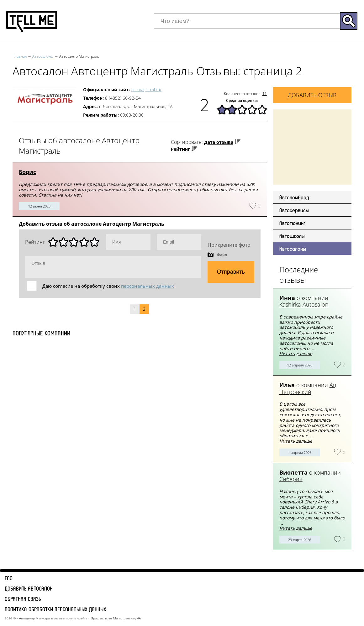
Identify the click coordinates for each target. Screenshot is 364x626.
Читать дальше (296, 353)
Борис (27, 172)
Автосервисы (294, 210)
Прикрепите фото (229, 245)
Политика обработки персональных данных (55, 609)
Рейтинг (180, 149)
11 (265, 94)
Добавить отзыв (312, 95)
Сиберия (291, 479)
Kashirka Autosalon (304, 304)
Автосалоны (293, 249)
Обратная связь (23, 599)
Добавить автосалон (29, 588)
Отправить (231, 272)
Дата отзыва (219, 142)
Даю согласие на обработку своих (108, 286)
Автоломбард (294, 197)
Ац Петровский (308, 388)
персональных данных (148, 286)
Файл (222, 255)
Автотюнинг (292, 223)
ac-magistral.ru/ (146, 89)
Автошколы (292, 236)
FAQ (9, 578)
